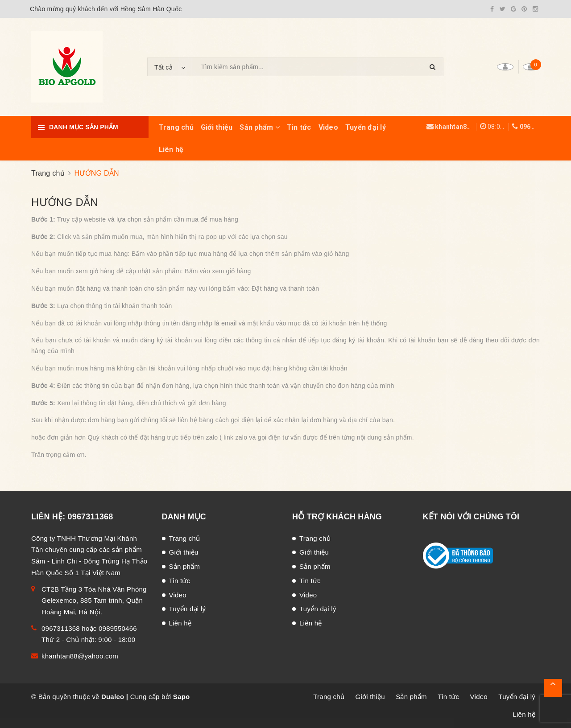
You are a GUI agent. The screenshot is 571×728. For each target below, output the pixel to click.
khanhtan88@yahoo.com (473, 127)
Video (328, 127)
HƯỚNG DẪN (65, 202)
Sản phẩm (260, 127)
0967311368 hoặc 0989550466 (89, 628)
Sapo (182, 697)
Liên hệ (171, 150)
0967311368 (538, 127)
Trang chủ (176, 127)
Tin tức (299, 127)
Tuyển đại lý (366, 127)
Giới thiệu (217, 127)
